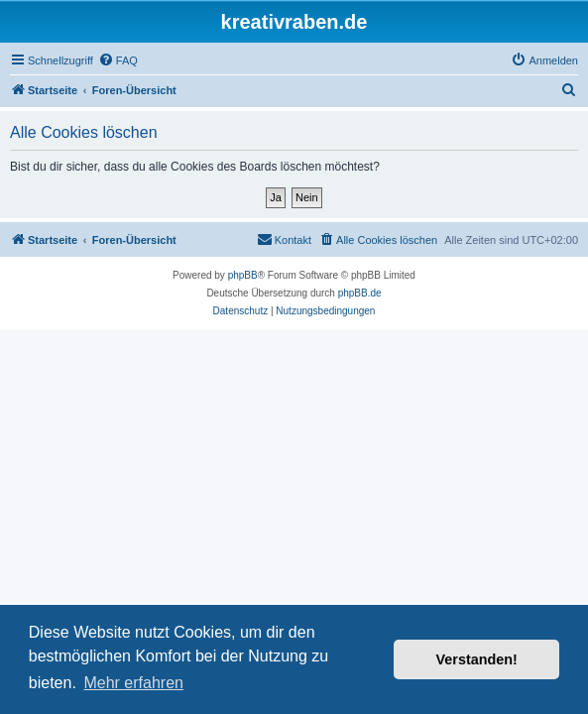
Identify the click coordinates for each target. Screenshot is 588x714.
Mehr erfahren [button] (133, 683)
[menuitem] (118, 60)
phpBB (243, 275)
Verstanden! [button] (477, 659)
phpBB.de (360, 293)
